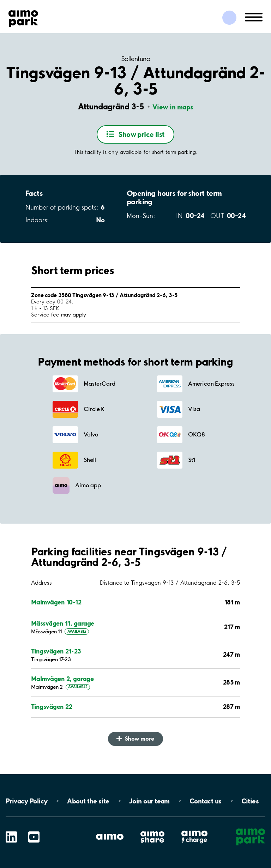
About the (88, 801)
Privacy (26, 801)
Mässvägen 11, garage (63, 623)
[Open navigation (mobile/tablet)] (254, 17)
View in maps (173, 107)
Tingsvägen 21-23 (56, 651)
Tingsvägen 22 (52, 707)
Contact (206, 801)
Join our (149, 801)
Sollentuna (135, 59)
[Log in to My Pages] (229, 18)
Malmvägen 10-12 (56, 602)
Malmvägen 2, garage (62, 679)
